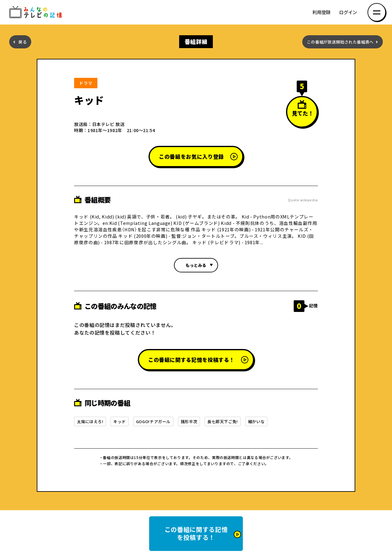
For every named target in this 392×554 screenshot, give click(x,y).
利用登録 (321, 12)
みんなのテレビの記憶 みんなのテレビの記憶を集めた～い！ (37, 12)
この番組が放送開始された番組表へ (340, 42)
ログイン (348, 12)
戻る (23, 42)
